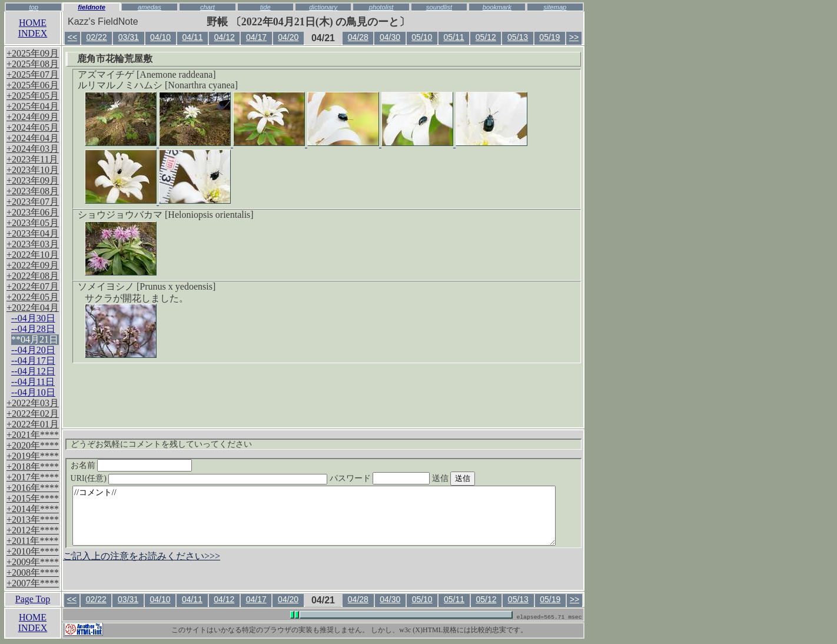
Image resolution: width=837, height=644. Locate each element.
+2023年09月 (33, 180)
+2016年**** (33, 488)
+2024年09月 (33, 117)
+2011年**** (32, 541)
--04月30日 (33, 318)
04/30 (390, 37)
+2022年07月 (33, 286)
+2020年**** (33, 445)
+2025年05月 (33, 96)
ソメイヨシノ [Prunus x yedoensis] (147, 286)
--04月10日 (33, 392)
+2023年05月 (33, 223)
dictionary (323, 7)
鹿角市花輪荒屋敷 (115, 59)
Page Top (33, 599)
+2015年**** (33, 498)
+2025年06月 (33, 85)
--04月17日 (33, 361)
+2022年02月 (33, 414)
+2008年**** (33, 572)
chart (207, 7)
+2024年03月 (33, 149)
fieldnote (92, 7)
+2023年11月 (32, 159)
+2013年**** (33, 519)
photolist (381, 7)
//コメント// (314, 516)
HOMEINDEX (33, 28)
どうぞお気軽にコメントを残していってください (161, 444)
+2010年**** (33, 551)
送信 (476, 478)
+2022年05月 (33, 297)
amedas (150, 7)
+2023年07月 (33, 202)
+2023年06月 (33, 212)
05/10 (422, 37)
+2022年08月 (33, 276)
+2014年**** (33, 509)
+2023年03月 (33, 244)
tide (265, 7)
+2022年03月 (33, 403)
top (34, 7)
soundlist (439, 7)
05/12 (486, 37)
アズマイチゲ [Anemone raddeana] (147, 74)
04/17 (256, 37)
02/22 (97, 37)
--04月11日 (33, 382)
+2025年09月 (33, 53)
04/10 (160, 37)
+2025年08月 (33, 64)
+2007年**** (33, 583)
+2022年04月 (33, 308)
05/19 (549, 37)
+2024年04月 (33, 138)
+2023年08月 (33, 191)
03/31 (129, 37)
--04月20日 (33, 350)
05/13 (518, 37)
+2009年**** (33, 562)
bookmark (497, 7)
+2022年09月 (33, 265)
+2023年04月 (33, 233)
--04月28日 (33, 329)
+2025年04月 (33, 106)
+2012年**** (33, 530)
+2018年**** (33, 467)
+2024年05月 (33, 127)
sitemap (555, 7)
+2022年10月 (33, 255)
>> (574, 37)
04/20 (288, 37)
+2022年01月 (33, 424)
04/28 (358, 37)
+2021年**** (33, 435)
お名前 (132, 465)
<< (72, 37)
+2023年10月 (33, 170)
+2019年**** (33, 456)
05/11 (454, 37)
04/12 (225, 37)
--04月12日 (33, 371)
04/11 (192, 37)
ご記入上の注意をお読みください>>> (142, 556)
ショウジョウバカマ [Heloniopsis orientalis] (166, 215)
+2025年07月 (33, 74)
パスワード (403, 478)
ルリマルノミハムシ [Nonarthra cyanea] (158, 85)
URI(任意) (211, 478)
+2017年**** (33, 477)
